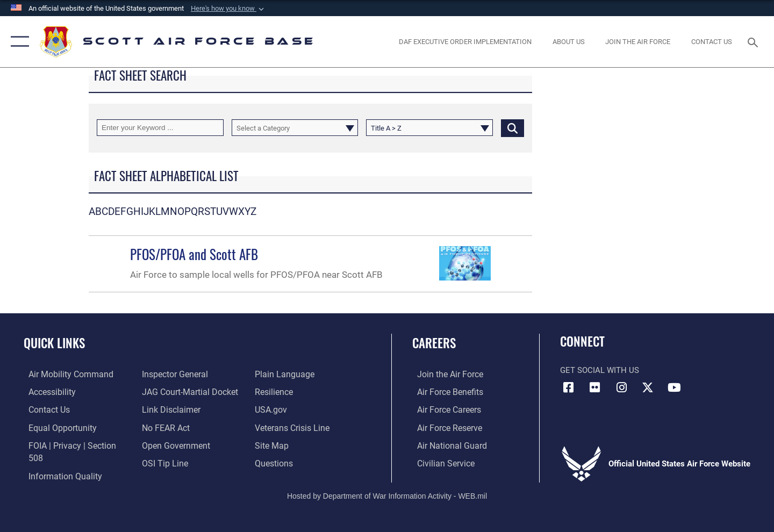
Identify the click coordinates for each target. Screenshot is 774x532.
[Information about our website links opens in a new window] (168, 409)
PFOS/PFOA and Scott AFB (194, 254)
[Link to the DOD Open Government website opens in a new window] (172, 444)
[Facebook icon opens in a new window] (568, 387)
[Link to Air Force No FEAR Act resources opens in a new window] (164, 427)
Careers (434, 343)
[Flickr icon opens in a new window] (595, 387)
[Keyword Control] (160, 128)
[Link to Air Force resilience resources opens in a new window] (275, 392)
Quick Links (54, 343)
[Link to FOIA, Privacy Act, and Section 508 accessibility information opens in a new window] (73, 444)
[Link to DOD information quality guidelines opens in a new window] (58, 462)
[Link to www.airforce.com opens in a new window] (444, 374)
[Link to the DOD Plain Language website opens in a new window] (284, 374)
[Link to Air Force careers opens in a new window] (444, 409)
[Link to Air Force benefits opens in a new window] (444, 392)
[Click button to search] (513, 128)
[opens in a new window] (638, 42)
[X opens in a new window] (648, 387)
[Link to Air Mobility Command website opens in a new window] (64, 374)
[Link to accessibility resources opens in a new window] (47, 392)
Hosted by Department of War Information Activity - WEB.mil (387, 487)
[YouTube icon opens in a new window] (675, 387)
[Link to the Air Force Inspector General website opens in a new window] (172, 374)
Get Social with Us (600, 370)
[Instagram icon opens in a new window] (621, 387)
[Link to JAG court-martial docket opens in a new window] (187, 392)
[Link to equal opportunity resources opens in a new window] (56, 427)
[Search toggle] (754, 41)
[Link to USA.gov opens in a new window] (272, 409)
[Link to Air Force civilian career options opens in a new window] (440, 462)
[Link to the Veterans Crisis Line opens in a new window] (293, 427)
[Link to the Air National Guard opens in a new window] (445, 444)
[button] (228, 9)
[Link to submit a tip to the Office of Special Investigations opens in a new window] (162, 462)
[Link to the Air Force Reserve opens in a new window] (444, 427)
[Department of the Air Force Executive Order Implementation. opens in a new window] (465, 42)
